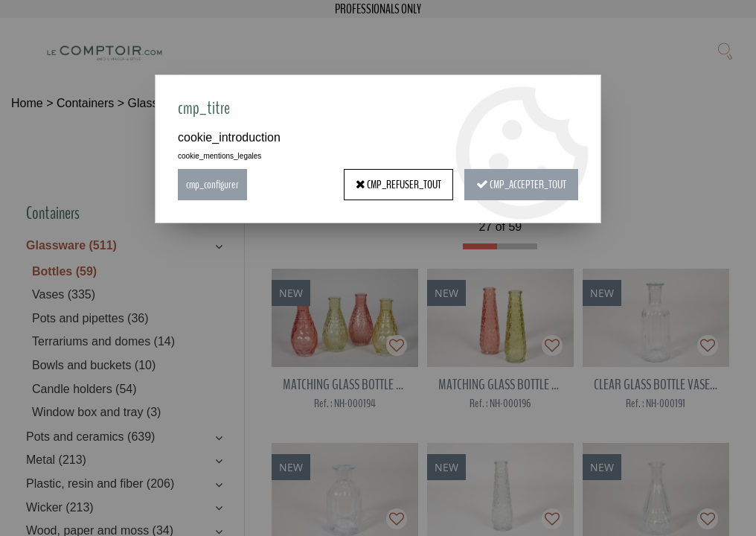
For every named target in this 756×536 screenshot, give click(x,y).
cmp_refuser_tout (398, 185)
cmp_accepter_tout (521, 185)
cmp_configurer (212, 185)
